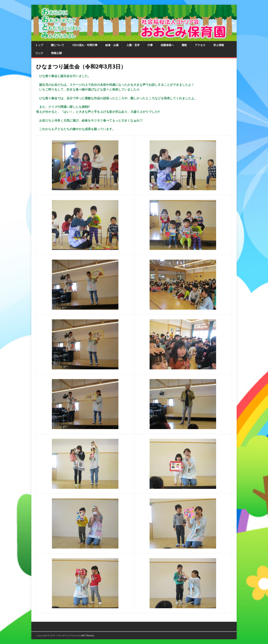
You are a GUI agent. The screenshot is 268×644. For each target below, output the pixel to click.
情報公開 (56, 53)
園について (58, 45)
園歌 (184, 45)
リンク (39, 53)
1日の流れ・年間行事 (85, 45)
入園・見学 (133, 45)
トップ (39, 45)
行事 (150, 45)
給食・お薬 (112, 45)
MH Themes (88, 636)
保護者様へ (167, 45)
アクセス (200, 45)
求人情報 (219, 45)
